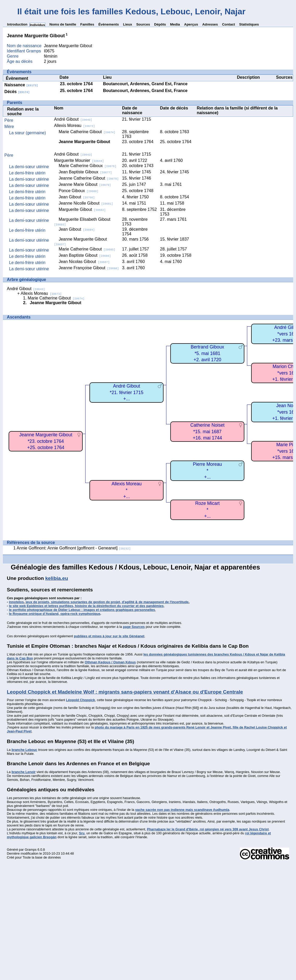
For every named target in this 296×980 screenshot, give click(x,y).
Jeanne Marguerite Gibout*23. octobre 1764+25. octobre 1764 (46, 441)
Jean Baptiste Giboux (85, 172)
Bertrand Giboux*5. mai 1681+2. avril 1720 (207, 353)
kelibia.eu (56, 578)
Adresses (210, 24)
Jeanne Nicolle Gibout (86, 203)
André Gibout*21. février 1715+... (127, 392)
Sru (82, 833)
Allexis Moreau (74, 125)
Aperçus (191, 24)
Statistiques (249, 24)
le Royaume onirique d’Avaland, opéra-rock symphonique (55, 614)
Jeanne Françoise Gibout (89, 268)
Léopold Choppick (81, 700)
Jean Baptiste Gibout (85, 255)
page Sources (134, 627)
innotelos (16, 602)
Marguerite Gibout (82, 209)
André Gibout (73, 119)
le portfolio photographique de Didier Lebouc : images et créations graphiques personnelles (82, 610)
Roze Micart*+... (207, 510)
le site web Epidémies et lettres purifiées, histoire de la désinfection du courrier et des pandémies (86, 606)
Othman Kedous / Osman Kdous (110, 662)
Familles (87, 24)
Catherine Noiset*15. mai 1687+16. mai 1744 (207, 431)
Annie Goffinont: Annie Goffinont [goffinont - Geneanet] (74, 548)
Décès (17, 92)
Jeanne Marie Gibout (85, 184)
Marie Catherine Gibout (87, 132)
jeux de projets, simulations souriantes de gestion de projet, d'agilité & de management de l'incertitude (107, 602)
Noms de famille (63, 24)
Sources (143, 24)
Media (175, 24)
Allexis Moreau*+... (127, 490)
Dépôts (160, 24)
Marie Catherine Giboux (87, 166)
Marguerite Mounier (79, 160)
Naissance (21, 85)
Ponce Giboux (79, 191)
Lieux (128, 24)
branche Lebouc (24, 750)
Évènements (109, 24)
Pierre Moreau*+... (207, 471)
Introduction (17, 24)
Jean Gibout (77, 197)
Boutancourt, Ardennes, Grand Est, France (145, 84)
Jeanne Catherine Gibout (89, 178)
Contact (228, 24)
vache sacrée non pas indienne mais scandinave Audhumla (182, 810)
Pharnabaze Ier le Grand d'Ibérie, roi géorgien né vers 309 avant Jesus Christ (208, 829)
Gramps (31, 850)
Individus (37, 25)
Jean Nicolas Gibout (84, 262)
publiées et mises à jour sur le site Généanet (109, 636)
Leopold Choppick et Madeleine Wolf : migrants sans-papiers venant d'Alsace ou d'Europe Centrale (125, 692)
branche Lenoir (23, 772)
